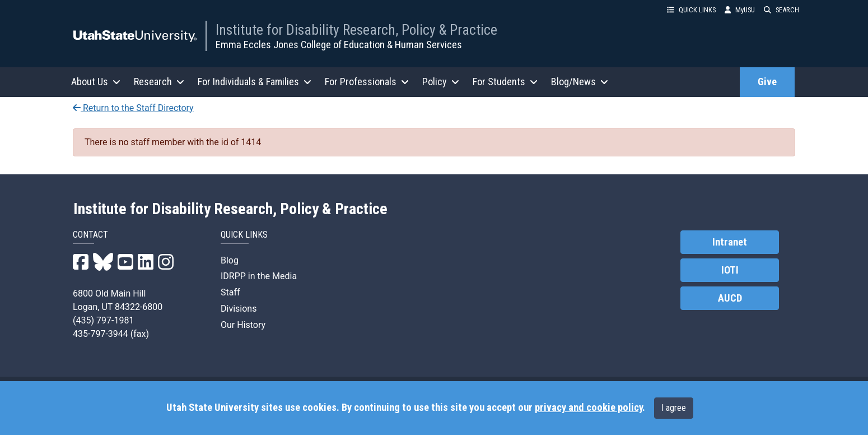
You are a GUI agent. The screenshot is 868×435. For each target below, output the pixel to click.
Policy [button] (441, 82)
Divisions (239, 309)
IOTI (730, 270)
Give (767, 82)
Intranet (730, 242)
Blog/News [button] (580, 82)
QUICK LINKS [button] (691, 10)
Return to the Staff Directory (133, 108)
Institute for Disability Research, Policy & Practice (356, 30)
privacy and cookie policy (589, 408)
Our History (243, 325)
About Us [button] (96, 82)
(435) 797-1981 (103, 320)
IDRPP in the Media (259, 276)
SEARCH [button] (781, 10)
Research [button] (159, 82)
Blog (230, 260)
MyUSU (740, 10)
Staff (230, 292)
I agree (674, 408)
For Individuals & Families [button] (255, 82)
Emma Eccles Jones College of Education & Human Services (339, 45)
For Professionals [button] (367, 82)
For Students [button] (505, 82)
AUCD (730, 298)
